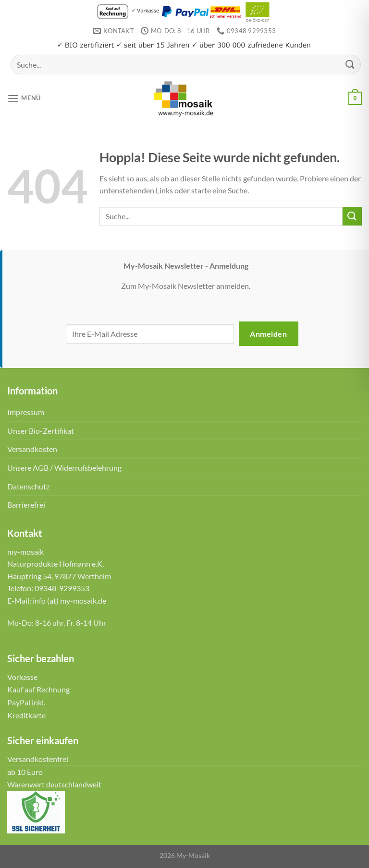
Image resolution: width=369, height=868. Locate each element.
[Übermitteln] (350, 65)
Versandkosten (32, 449)
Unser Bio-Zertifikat (41, 431)
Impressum (26, 412)
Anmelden (268, 334)
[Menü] (24, 98)
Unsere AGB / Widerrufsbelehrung (64, 468)
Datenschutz (28, 486)
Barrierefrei (26, 505)
